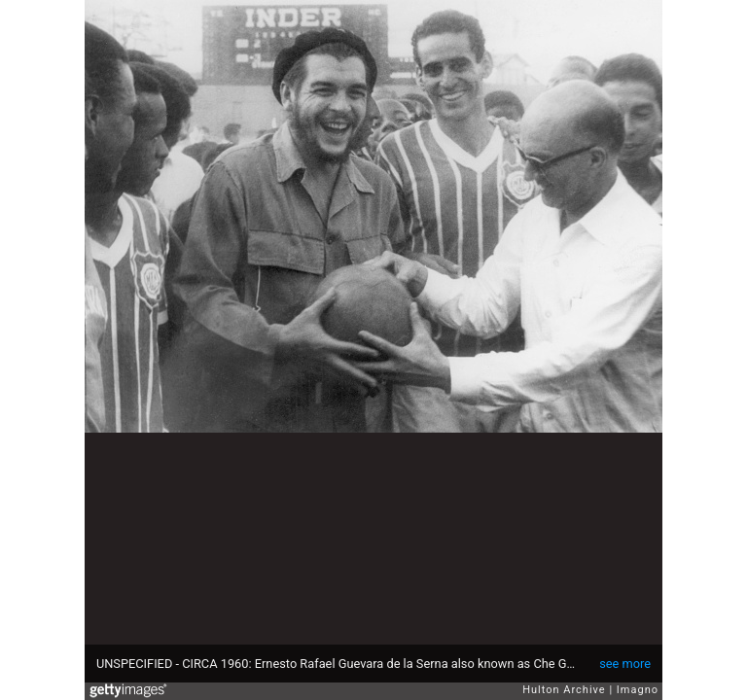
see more (625, 664)
